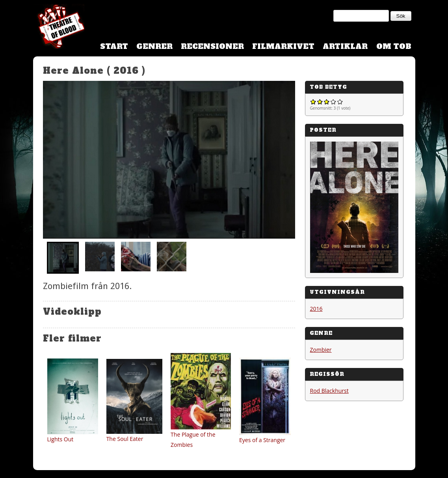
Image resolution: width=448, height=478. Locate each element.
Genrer (154, 46)
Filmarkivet (283, 46)
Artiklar (345, 46)
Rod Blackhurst (329, 391)
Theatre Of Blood (59, 28)
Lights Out (60, 439)
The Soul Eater (125, 439)
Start (114, 46)
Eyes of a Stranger (262, 440)
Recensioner (212, 46)
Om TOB (394, 46)
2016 (316, 309)
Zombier (321, 350)
